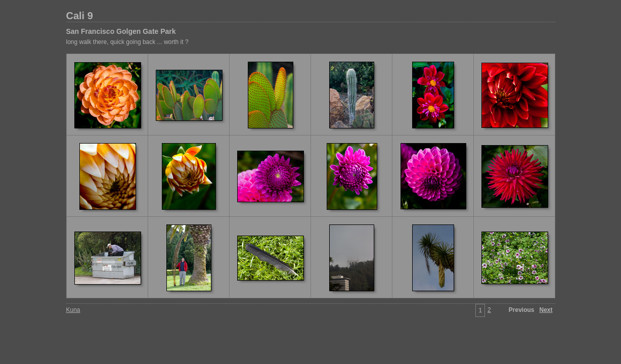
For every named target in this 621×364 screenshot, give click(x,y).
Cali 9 (80, 16)
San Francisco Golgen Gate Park (121, 31)
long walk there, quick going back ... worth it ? (127, 42)
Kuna (73, 310)
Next (546, 310)
